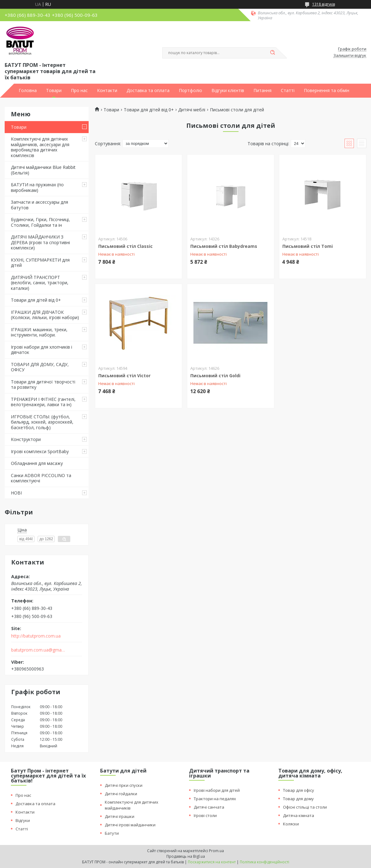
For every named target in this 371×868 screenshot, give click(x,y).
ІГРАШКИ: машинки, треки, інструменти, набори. (39, 332)
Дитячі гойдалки (121, 794)
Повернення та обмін (327, 91)
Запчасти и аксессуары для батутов (39, 205)
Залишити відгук (350, 56)
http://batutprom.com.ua (36, 636)
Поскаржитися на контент (212, 862)
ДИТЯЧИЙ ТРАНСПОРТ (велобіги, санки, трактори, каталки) (40, 283)
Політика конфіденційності (264, 862)
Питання (262, 91)
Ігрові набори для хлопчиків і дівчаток (42, 350)
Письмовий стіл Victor (124, 376)
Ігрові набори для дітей (217, 790)
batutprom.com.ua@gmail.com (38, 650)
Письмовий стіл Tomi (308, 246)
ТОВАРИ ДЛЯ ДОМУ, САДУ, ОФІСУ (40, 367)
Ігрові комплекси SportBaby (40, 451)
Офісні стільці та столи (305, 807)
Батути (112, 833)
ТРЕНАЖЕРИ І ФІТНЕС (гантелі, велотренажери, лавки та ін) (43, 402)
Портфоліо (190, 91)
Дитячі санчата (209, 807)
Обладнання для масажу (37, 463)
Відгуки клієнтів (228, 91)
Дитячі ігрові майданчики (130, 825)
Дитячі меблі (192, 110)
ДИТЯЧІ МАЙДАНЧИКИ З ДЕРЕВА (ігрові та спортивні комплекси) (40, 242)
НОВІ (16, 493)
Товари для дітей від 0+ (36, 300)
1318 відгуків (324, 4)
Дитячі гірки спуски (124, 785)
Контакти (107, 91)
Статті (288, 91)
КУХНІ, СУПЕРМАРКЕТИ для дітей (40, 263)
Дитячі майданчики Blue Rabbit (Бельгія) (43, 170)
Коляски (291, 824)
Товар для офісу (299, 790)
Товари (54, 91)
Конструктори (26, 439)
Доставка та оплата (148, 91)
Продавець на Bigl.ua (186, 856)
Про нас (79, 91)
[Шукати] (273, 53)
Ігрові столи (205, 815)
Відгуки (23, 820)
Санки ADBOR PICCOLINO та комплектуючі (41, 478)
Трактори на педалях (215, 799)
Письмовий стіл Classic (125, 246)
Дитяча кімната (299, 815)
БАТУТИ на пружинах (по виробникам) (37, 187)
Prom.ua (216, 851)
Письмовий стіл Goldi (215, 376)
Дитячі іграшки (120, 816)
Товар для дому (298, 799)
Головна (28, 91)
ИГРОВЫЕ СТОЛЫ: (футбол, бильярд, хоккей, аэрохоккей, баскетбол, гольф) (42, 422)
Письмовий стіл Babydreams (224, 246)
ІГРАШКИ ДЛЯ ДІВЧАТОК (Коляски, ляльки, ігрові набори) (45, 315)
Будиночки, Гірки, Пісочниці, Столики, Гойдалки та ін (40, 222)
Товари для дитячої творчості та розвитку (43, 385)
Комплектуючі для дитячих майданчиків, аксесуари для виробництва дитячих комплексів (40, 147)
